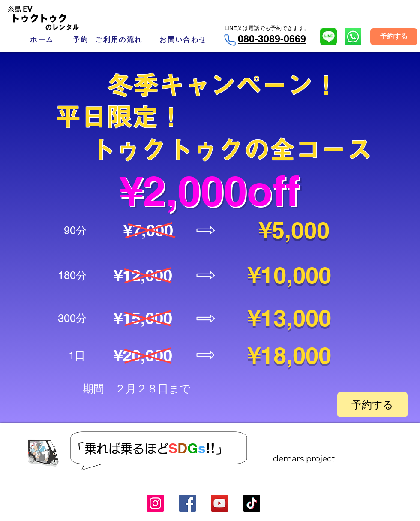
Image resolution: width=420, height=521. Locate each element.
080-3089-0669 (272, 39)
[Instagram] (155, 503)
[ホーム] (42, 40)
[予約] (81, 40)
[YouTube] (220, 503)
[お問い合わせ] (183, 40)
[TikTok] (252, 503)
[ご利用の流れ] (119, 40)
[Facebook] (187, 503)
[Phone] (230, 40)
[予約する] (394, 37)
